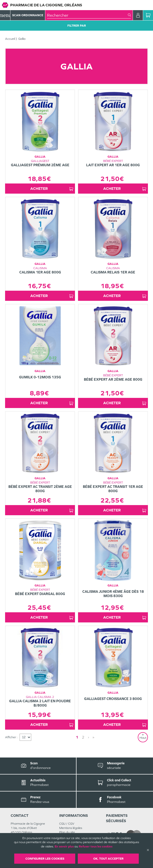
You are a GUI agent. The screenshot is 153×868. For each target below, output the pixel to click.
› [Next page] (88, 737)
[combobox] (87, 15)
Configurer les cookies (45, 859)
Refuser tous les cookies (96, 846)
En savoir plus (64, 846)
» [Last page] (93, 737)
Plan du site (67, 832)
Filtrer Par (77, 26)
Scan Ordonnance (28, 15)
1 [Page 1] (77, 737)
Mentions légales (71, 828)
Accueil (10, 39)
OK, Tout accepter (108, 859)
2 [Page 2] (83, 737)
